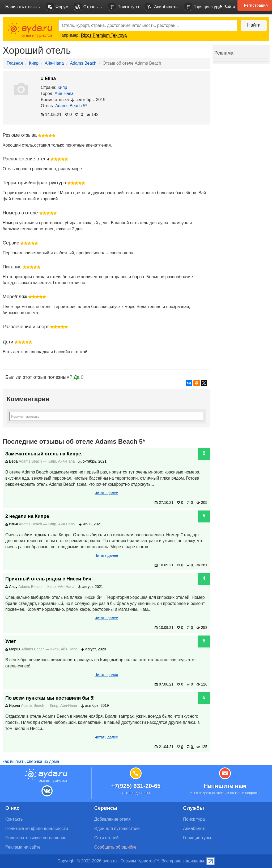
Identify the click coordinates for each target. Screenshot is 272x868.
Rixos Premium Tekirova (104, 35)
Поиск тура (123, 7)
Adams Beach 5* (71, 106)
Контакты (14, 819)
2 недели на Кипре (27, 516)
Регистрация (256, 5)
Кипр (34, 63)
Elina (48, 78)
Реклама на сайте (23, 847)
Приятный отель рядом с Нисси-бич (48, 579)
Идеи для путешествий (117, 828)
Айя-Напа (54, 63)
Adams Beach (83, 63)
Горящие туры (203, 7)
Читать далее (106, 493)
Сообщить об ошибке (115, 847)
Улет (11, 641)
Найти (253, 25)
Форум (57, 7)
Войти (225, 7)
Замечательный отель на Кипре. (44, 454)
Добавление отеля (112, 819)
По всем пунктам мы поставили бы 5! (50, 698)
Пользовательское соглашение (36, 838)
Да (76, 377)
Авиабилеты (161, 7)
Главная (15, 63)
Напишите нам (225, 786)
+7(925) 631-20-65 (136, 786)
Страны (88, 7)
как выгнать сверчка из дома (31, 761)
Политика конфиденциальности (37, 828)
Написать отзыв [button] (23, 7)
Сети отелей (107, 838)
